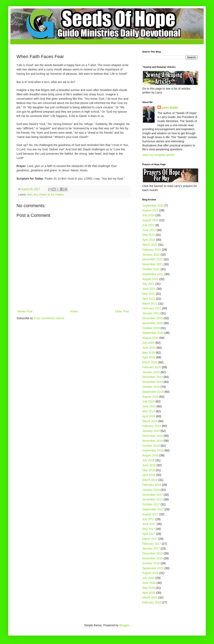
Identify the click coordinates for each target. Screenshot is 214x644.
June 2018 (149, 465)
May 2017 (149, 529)
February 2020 (152, 367)
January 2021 (151, 313)
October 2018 (151, 446)
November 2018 (153, 441)
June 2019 (149, 406)
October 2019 (151, 387)
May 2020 (149, 353)
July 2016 (148, 578)
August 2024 (150, 210)
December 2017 (153, 495)
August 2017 (150, 514)
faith (30, 195)
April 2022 (149, 240)
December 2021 (153, 259)
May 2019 (149, 411)
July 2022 (148, 225)
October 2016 (151, 563)
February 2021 (152, 308)
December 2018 (153, 436)
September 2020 (153, 333)
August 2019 (150, 397)
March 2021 (150, 304)
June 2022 (149, 230)
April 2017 (149, 534)
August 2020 (150, 338)
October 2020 (151, 328)
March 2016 (150, 597)
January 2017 (151, 548)
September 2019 (153, 392)
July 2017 (148, 519)
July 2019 (148, 401)
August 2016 (150, 573)
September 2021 (153, 274)
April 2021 (149, 299)
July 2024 (148, 215)
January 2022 (151, 255)
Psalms (59, 195)
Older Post (122, 311)
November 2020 (153, 323)
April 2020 (149, 357)
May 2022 (149, 235)
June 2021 (149, 289)
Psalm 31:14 (47, 195)
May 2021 (149, 294)
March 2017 (150, 539)
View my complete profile (158, 155)
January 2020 (151, 372)
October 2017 (151, 504)
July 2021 (148, 284)
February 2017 (152, 544)
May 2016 (149, 588)
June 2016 (149, 583)
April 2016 (149, 593)
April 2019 (149, 416)
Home (74, 311)
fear (36, 195)
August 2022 (150, 220)
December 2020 (153, 318)
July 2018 (148, 460)
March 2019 (150, 421)
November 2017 (153, 499)
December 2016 (153, 553)
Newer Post (25, 311)
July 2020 (148, 343)
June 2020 (149, 348)
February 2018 (152, 485)
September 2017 (153, 509)
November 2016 (153, 558)
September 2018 (153, 450)
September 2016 (153, 568)
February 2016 (152, 602)
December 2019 (153, 377)
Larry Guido (170, 108)
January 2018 (151, 490)
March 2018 (150, 480)
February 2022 (152, 250)
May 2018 (149, 470)
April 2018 (149, 475)
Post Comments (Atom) (49, 318)
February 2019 (152, 426)
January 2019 (151, 431)
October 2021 (151, 269)
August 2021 (150, 279)
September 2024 (153, 206)
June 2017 (149, 524)
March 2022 (150, 245)
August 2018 (150, 455)
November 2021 (153, 264)
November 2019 (153, 382)
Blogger (124, 625)
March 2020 (150, 362)
